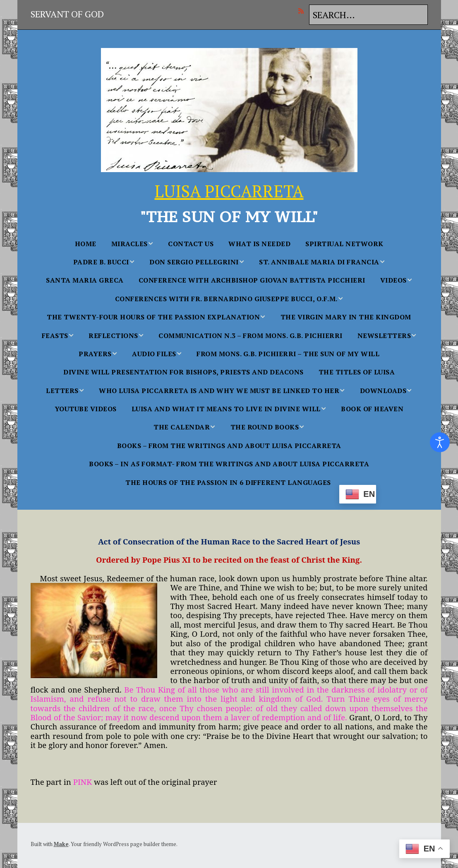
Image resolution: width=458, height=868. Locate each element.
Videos (393, 280)
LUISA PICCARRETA (229, 191)
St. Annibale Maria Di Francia (319, 262)
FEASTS (55, 336)
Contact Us (191, 244)
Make (61, 844)
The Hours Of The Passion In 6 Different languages (228, 482)
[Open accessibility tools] (440, 442)
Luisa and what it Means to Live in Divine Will (226, 409)
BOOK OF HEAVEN (372, 409)
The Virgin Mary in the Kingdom (346, 317)
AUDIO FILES (154, 354)
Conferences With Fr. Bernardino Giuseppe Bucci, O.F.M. (226, 299)
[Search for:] (368, 15)
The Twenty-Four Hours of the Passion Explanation (153, 317)
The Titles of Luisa (357, 372)
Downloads (383, 391)
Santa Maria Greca (85, 280)
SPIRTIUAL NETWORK (344, 244)
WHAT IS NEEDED (259, 244)
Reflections (113, 336)
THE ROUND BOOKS (265, 427)
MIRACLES (129, 244)
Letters (62, 391)
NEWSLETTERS (384, 336)
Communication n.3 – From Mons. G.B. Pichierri (251, 336)
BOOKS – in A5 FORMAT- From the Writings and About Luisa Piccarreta (229, 464)
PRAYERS (95, 354)
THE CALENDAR (182, 427)
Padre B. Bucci (101, 262)
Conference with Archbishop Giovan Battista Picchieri (252, 280)
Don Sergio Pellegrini (194, 262)
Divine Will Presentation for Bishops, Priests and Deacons (183, 372)
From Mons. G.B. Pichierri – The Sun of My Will (288, 354)
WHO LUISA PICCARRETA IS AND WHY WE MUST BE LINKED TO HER (219, 391)
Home (86, 244)
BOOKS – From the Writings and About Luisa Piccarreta (229, 446)
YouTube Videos (86, 409)
